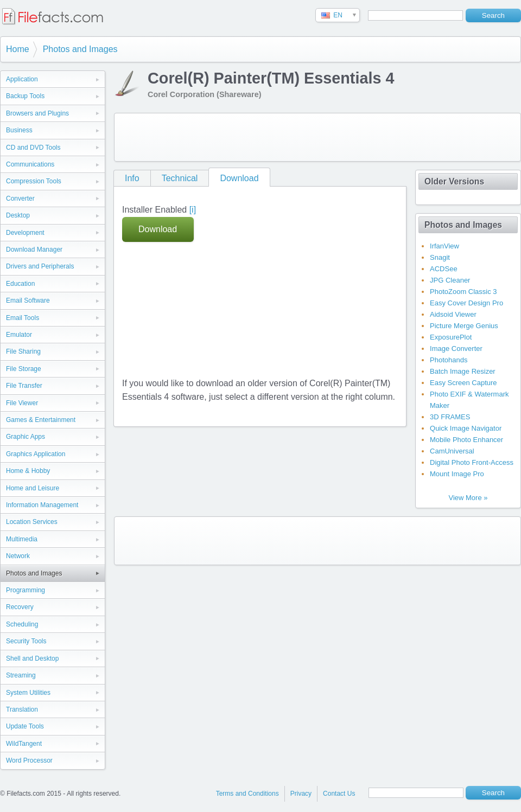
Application (22, 79)
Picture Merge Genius (464, 326)
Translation (22, 709)
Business (19, 130)
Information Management (42, 505)
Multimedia (22, 539)
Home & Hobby (28, 471)
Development (25, 233)
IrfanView (444, 246)
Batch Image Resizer (463, 371)
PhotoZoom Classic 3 (463, 292)
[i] (193, 210)
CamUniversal (452, 451)
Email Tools (23, 318)
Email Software (28, 300)
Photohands (449, 360)
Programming (26, 590)
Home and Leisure (33, 488)
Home (18, 49)
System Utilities (28, 693)
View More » (468, 498)
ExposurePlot (451, 337)
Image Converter (456, 349)
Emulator (19, 335)
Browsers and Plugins (37, 113)
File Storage (24, 369)
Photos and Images (80, 49)
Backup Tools (25, 96)
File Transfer (24, 386)
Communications (30, 164)
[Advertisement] (192, 135)
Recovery (20, 607)
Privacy (301, 794)
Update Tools (25, 726)
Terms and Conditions (247, 794)
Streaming (21, 675)
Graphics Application (36, 454)
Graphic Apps (26, 437)
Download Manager (34, 250)
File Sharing (23, 351)
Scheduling (22, 624)
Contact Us (339, 794)
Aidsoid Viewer (453, 314)
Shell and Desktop (32, 658)
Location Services (32, 522)
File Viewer (22, 403)
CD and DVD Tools (33, 148)
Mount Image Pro (457, 474)
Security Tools (26, 641)
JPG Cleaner (450, 280)
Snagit (440, 257)
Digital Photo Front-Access (472, 462)
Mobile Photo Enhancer (466, 440)
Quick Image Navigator (466, 428)
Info (132, 178)
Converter (20, 199)
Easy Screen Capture (463, 383)
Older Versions (454, 181)
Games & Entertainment (41, 420)
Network (18, 556)
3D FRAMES (450, 417)
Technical (180, 178)
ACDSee (444, 269)
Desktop (18, 215)
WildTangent (24, 744)
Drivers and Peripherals (40, 266)
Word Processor (29, 760)
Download (239, 178)
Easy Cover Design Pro (466, 303)
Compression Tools (34, 181)
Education (20, 284)
